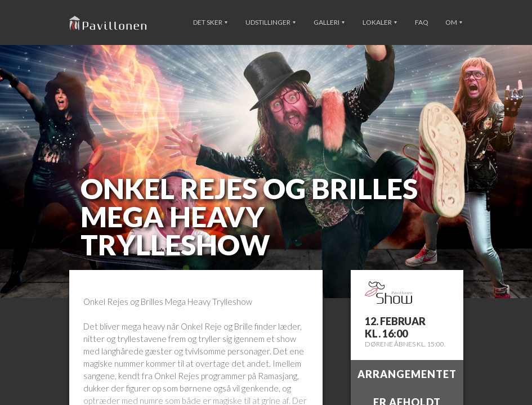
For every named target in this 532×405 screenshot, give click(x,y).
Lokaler (380, 22)
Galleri (329, 22)
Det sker (210, 22)
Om (454, 22)
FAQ (422, 22)
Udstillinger (271, 22)
